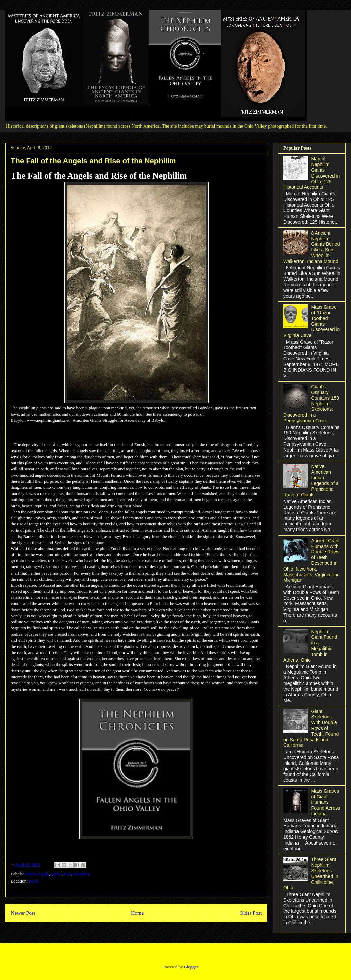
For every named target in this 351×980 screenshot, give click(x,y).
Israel (33, 881)
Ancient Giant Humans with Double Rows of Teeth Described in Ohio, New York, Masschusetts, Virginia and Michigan (311, 560)
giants (56, 874)
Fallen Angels (37, 874)
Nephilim (82, 874)
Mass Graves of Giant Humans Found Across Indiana (326, 802)
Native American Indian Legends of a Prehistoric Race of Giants (311, 480)
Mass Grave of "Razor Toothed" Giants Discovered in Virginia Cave (311, 321)
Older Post (251, 913)
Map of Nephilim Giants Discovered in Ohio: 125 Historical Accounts (311, 173)
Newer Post (23, 913)
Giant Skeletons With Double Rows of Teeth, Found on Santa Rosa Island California (311, 728)
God (67, 874)
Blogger (191, 967)
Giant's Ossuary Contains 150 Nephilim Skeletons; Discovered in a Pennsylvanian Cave (311, 404)
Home (137, 913)
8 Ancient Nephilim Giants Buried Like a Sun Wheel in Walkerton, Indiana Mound (311, 247)
